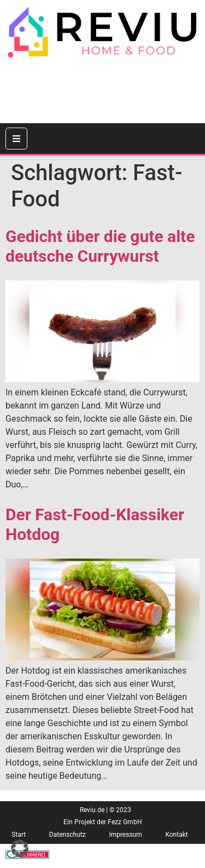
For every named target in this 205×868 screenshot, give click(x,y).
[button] (20, 848)
